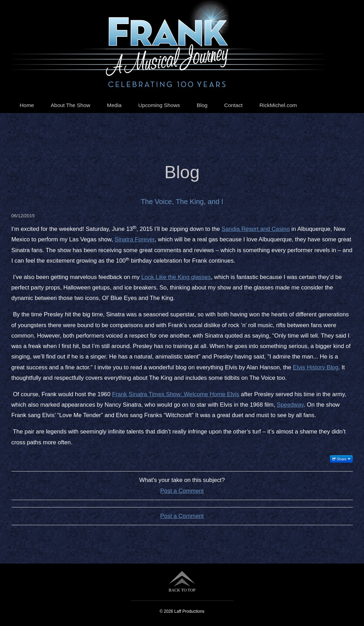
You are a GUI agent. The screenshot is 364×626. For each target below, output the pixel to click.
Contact (234, 105)
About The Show (71, 105)
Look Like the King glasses (176, 277)
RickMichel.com (278, 105)
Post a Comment (182, 491)
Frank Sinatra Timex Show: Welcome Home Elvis (176, 394)
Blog (202, 105)
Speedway (290, 405)
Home (27, 105)
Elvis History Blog (316, 367)
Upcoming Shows (159, 105)
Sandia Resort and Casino (256, 229)
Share (341, 459)
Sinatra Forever (135, 239)
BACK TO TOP (182, 582)
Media (114, 105)
